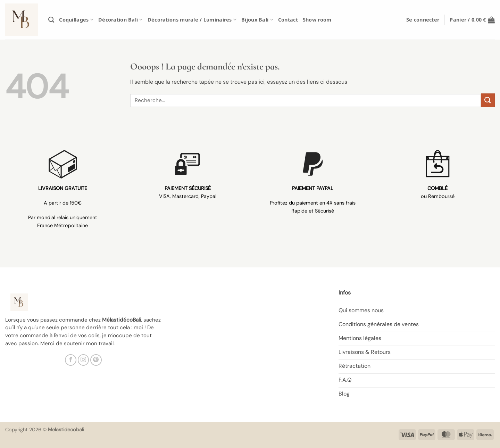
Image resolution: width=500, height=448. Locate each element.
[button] (423, 20)
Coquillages (76, 20)
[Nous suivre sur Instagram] (84, 360)
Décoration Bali (120, 20)
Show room (317, 20)
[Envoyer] (488, 100)
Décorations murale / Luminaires (192, 20)
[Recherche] (51, 20)
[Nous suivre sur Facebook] (71, 360)
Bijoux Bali (257, 20)
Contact (288, 20)
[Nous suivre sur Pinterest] (96, 360)
